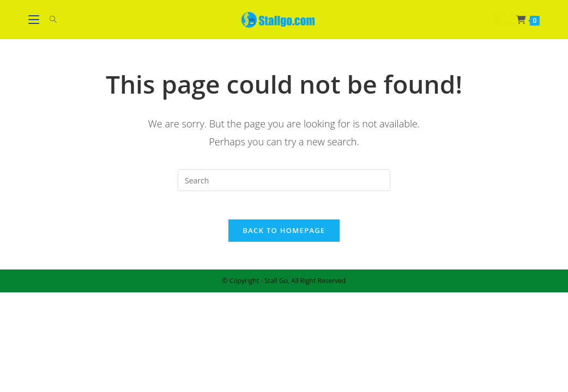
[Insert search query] (284, 180)
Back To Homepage (284, 235)
